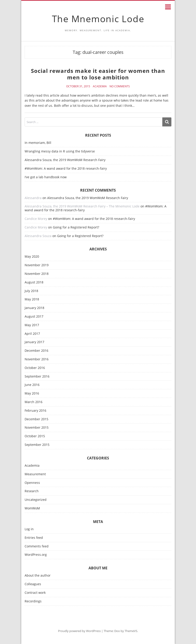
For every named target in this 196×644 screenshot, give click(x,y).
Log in (29, 529)
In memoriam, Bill (38, 143)
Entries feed (34, 538)
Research (32, 491)
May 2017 (32, 325)
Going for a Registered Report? (76, 227)
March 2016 (34, 402)
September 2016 (37, 377)
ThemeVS (131, 631)
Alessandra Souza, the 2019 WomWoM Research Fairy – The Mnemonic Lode (82, 206)
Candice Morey (36, 219)
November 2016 (37, 359)
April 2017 (32, 334)
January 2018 (34, 308)
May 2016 (32, 393)
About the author (38, 576)
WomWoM (32, 508)
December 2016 (36, 351)
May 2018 (32, 299)
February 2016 (35, 411)
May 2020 (32, 257)
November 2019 (37, 265)
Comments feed (37, 546)
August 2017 (34, 317)
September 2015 (37, 445)
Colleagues (33, 584)
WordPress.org (36, 555)
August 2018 (34, 282)
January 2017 (34, 342)
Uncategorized (36, 500)
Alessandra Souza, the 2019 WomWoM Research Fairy (65, 160)
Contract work (35, 593)
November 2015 (37, 428)
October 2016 (35, 368)
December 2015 (36, 419)
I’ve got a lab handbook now (46, 177)
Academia (100, 86)
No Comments (120, 86)
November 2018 (37, 274)
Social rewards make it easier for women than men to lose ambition (98, 74)
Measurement (35, 474)
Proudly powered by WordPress (79, 631)
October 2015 (35, 436)
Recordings (33, 601)
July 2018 (31, 291)
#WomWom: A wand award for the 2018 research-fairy (66, 168)
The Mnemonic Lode (98, 19)
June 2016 (32, 385)
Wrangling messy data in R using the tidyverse (60, 151)
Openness (32, 483)
